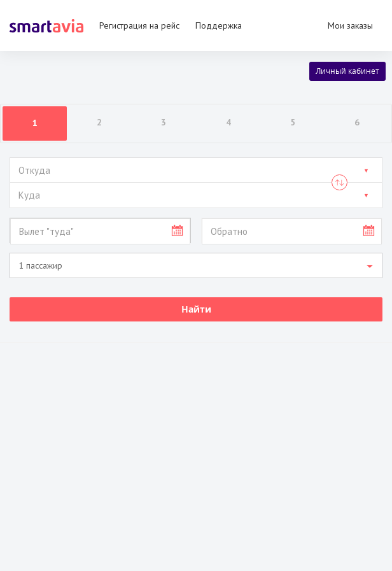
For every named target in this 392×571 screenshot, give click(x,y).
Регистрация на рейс (139, 25)
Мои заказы (350, 25)
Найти (196, 309)
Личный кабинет (347, 71)
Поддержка (219, 25)
